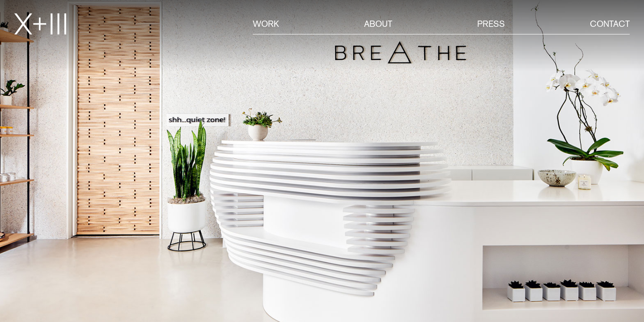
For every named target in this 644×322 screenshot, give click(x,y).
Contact (610, 24)
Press (491, 24)
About (378, 24)
